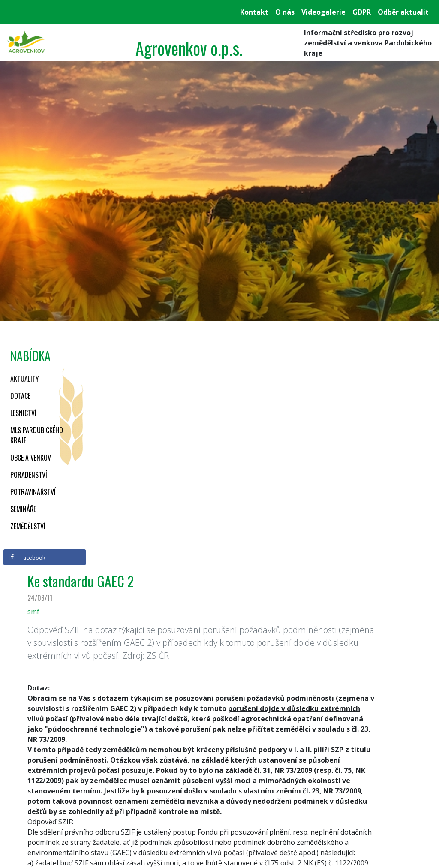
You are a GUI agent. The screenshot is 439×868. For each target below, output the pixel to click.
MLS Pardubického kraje (37, 435)
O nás (285, 12)
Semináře (23, 509)
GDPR (362, 12)
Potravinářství (33, 492)
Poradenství (29, 475)
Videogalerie (323, 12)
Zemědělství (28, 526)
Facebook (27, 558)
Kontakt (254, 12)
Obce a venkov (31, 458)
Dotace (20, 396)
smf (33, 612)
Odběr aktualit (403, 12)
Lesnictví (23, 413)
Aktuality (25, 379)
